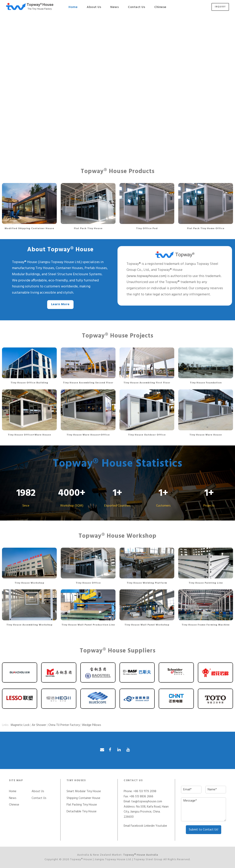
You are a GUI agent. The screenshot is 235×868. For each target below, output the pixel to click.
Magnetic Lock (20, 725)
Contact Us (136, 7)
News (115, 7)
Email (127, 826)
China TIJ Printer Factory (64, 725)
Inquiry (220, 7)
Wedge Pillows (92, 725)
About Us (94, 7)
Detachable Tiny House (82, 812)
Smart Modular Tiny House (84, 791)
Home (73, 7)
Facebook (137, 826)
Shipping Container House (83, 798)
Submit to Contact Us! (204, 830)
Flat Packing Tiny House (82, 805)
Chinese (160, 7)
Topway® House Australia (141, 855)
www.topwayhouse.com (147, 276)
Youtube (161, 826)
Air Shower (39, 725)
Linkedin (149, 826)
